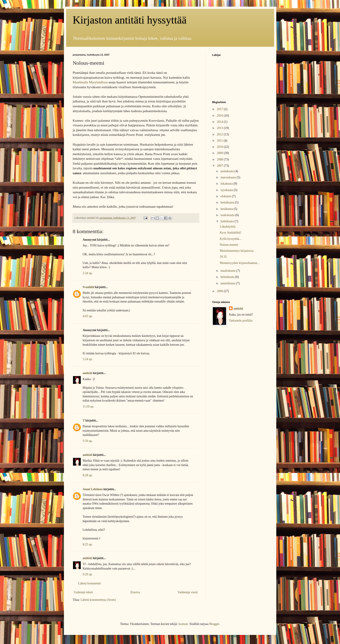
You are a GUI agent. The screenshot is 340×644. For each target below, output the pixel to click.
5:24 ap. (88, 359)
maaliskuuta (228, 271)
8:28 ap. (88, 475)
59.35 (223, 257)
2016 (220, 116)
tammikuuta (228, 283)
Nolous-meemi (229, 245)
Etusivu (135, 592)
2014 (220, 122)
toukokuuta (228, 215)
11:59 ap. (88, 407)
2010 (220, 147)
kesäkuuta (227, 209)
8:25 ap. (88, 544)
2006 (220, 291)
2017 (220, 109)
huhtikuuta (228, 221)
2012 (220, 134)
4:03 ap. (88, 316)
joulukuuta (228, 171)
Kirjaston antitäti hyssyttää (130, 20)
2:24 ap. (88, 273)
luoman (183, 624)
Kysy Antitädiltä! (230, 233)
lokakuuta (227, 184)
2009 (220, 153)
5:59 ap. (88, 441)
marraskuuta (229, 177)
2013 (220, 128)
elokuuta (226, 196)
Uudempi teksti (83, 592)
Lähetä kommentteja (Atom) (98, 600)
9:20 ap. (88, 574)
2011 (220, 141)
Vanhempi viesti (188, 592)
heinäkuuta (228, 202)
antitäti (88, 373)
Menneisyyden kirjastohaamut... (240, 263)
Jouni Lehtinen (93, 489)
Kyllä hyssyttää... (230, 239)
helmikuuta (228, 277)
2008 (220, 159)
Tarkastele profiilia (241, 321)
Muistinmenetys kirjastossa (237, 251)
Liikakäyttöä (228, 227)
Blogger (214, 624)
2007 (220, 166)
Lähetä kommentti (90, 583)
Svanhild (89, 287)
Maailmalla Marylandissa (90, 82)
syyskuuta (227, 190)
